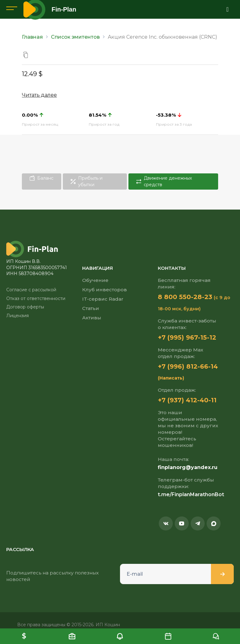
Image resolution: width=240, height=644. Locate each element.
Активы (92, 318)
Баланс (42, 178)
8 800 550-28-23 (185, 297)
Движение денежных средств (164, 181)
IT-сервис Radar (103, 299)
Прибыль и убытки (87, 181)
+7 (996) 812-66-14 (188, 366)
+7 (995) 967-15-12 (187, 337)
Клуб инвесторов (105, 290)
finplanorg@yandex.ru (188, 467)
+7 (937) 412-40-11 (187, 400)
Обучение (95, 280)
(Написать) (171, 378)
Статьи (91, 308)
